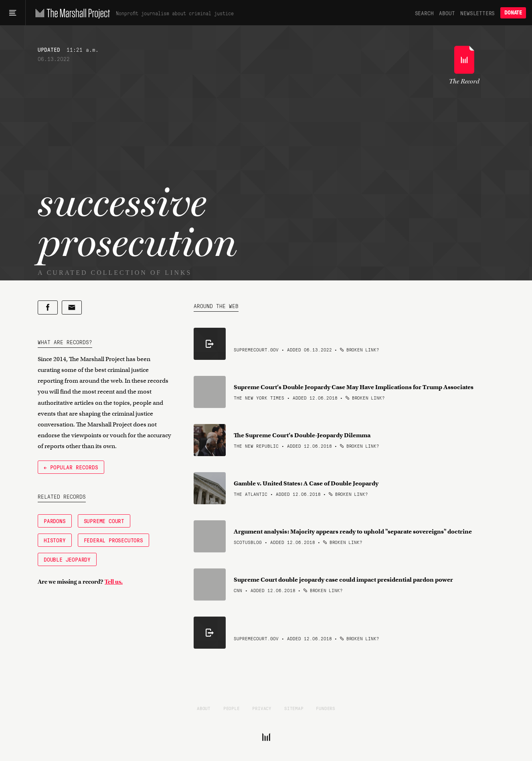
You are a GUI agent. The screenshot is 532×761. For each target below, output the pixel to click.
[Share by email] (72, 307)
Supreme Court (104, 521)
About (447, 13)
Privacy (262, 708)
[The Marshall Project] (71, 13)
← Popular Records (71, 467)
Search (424, 13)
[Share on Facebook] (48, 307)
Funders (326, 708)
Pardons (55, 521)
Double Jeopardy (67, 559)
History (55, 540)
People (232, 708)
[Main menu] (13, 13)
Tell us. (114, 582)
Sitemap (294, 708)
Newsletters (477, 13)
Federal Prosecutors (113, 540)
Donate (513, 13)
